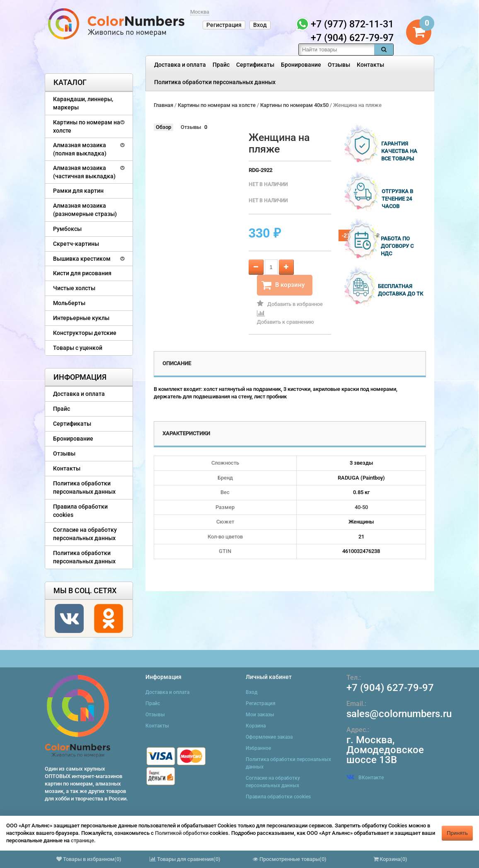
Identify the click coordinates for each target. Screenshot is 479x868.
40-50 (361, 507)
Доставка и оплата (180, 65)
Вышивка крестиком (82, 259)
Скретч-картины (76, 244)
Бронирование (301, 65)
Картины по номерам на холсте (87, 126)
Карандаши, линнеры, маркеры (83, 103)
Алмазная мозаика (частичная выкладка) (84, 172)
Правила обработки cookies (80, 511)
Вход (260, 25)
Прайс (221, 65)
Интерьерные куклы (81, 318)
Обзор (163, 127)
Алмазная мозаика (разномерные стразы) (85, 210)
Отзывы (339, 65)
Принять (457, 833)
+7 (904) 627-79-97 (390, 688)
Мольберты (69, 303)
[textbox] (336, 50)
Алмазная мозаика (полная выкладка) (80, 149)
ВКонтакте (365, 778)
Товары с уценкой (78, 348)
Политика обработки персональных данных (215, 82)
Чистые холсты (74, 288)
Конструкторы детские (85, 333)
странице (82, 840)
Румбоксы (67, 229)
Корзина (256, 726)
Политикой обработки (182, 833)
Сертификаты (255, 65)
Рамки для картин (78, 191)
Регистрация (224, 25)
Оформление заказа (269, 737)
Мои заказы (260, 715)
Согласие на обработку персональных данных (85, 534)
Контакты (370, 65)
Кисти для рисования (82, 273)
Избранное (258, 748)
